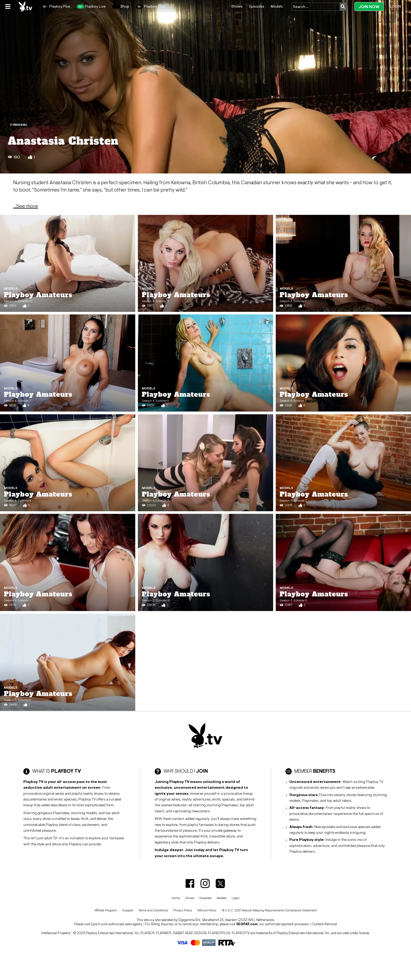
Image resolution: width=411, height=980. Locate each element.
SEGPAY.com (247, 924)
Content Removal (325, 924)
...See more (26, 206)
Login (395, 6)
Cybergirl (19, 125)
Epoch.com (99, 924)
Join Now (369, 7)
